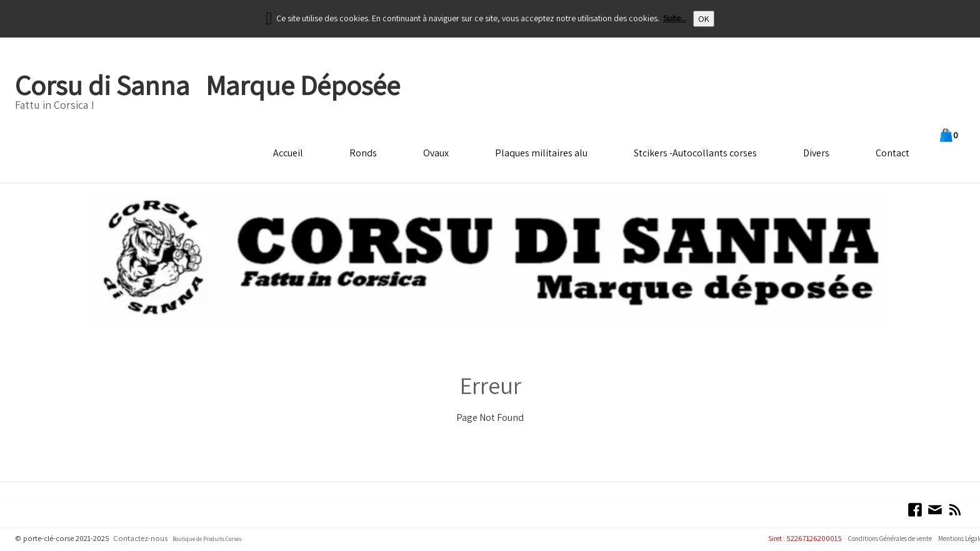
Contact (892, 153)
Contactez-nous (140, 538)
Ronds (363, 153)
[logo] (207, 94)
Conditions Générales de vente (890, 538)
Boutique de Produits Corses (207, 539)
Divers (816, 153)
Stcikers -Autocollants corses (695, 153)
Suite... (675, 18)
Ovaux (436, 153)
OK (704, 19)
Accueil (288, 153)
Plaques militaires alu (541, 153)
